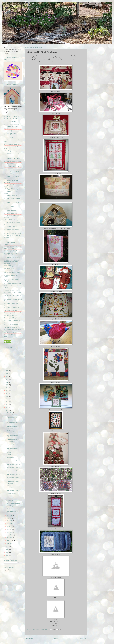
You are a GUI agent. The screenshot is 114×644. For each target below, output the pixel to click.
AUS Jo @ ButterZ (9, 164)
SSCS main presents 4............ (12, 436)
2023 (7, 376)
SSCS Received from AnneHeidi (13, 454)
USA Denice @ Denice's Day (11, 308)
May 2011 (10, 532)
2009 (7, 550)
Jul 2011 (10, 526)
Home (56, 638)
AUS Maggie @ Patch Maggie (12, 189)
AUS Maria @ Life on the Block (12, 196)
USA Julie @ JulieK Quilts (11, 318)
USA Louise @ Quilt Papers (11, 327)
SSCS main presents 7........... (12, 423)
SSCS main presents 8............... (12, 418)
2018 (7, 390)
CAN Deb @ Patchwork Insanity (12, 233)
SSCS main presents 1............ (12, 449)
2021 (7, 382)
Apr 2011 (10, 535)
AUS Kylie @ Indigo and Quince (12, 174)
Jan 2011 (10, 543)
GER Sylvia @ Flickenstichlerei (12, 258)
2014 (7, 402)
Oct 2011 (10, 518)
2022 (7, 379)
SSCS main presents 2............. (12, 445)
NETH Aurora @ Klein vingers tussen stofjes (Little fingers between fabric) (12, 262)
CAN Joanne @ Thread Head (11, 240)
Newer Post (29, 638)
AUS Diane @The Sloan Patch (12, 144)
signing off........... (12, 415)
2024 (7, 374)
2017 (7, 393)
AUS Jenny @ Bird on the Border (13, 161)
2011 (7, 410)
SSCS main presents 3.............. (12, 440)
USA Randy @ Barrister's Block (12, 330)
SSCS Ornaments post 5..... (14, 467)
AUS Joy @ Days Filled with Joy (12, 166)
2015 (7, 399)
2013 (7, 405)
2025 (7, 371)
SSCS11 (33, 632)
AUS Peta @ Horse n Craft (11, 213)
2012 (7, 407)
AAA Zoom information (10, 122)
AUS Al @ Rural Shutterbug (11, 124)
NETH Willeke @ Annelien (11, 266)
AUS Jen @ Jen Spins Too (11, 156)
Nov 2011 (10, 515)
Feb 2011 (10, 541)
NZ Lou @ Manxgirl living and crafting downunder (12, 280)
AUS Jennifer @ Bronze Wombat (12, 159)
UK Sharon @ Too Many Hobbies (13, 293)
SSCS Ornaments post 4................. (13, 471)
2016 (7, 396)
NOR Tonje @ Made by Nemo (12, 272)
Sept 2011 (10, 521)
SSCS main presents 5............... (12, 432)
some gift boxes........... (13, 493)
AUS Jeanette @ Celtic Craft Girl (12, 153)
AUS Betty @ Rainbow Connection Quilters (10, 134)
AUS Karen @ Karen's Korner (12, 171)
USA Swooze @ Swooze (10, 332)
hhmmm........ (10, 457)
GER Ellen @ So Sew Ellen (11, 251)
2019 (7, 388)
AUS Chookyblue (8, 137)
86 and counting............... (14, 503)
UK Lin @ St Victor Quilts (11, 290)
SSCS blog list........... (13, 506)
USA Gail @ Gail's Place (10, 310)
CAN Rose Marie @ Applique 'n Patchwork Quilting (12, 248)
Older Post (83, 638)
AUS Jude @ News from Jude (12, 169)
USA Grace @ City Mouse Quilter (13, 313)
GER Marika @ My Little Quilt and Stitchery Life (12, 254)
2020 (7, 385)
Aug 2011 (10, 524)
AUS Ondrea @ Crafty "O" (11, 211)
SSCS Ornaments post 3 (13, 474)
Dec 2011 (10, 413)
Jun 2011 (10, 529)
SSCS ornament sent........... (14, 490)
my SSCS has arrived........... (14, 512)
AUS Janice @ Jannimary (10, 151)
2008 (7, 553)
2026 (7, 368)
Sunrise (9, 509)
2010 (7, 547)
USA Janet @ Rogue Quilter (11, 315)
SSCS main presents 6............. (12, 427)
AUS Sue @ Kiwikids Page (11, 220)
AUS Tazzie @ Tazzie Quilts (11, 227)
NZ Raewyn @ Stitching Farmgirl (13, 283)
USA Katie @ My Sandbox (11, 325)
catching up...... (11, 500)
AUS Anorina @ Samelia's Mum (12, 131)
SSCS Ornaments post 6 (13, 464)
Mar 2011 (10, 538)
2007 (7, 555)
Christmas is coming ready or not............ (14, 497)
